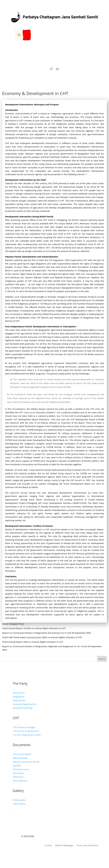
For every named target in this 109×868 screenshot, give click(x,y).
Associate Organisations (25, 704)
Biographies (19, 697)
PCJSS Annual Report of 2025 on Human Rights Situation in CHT (34, 628)
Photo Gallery (19, 800)
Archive (48, 846)
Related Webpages (64, 846)
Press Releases (20, 781)
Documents (18, 773)
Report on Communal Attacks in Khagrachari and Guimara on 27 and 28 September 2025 (47, 633)
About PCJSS (19, 693)
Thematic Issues (21, 769)
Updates (17, 766)
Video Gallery (19, 804)
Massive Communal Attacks (26, 762)
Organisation (19, 700)
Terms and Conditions (87, 846)
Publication (18, 777)
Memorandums (20, 758)
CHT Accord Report (22, 754)
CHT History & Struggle (24, 727)
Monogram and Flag (23, 708)
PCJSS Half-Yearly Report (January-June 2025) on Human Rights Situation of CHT (42, 637)
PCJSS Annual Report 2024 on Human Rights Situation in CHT (33, 642)
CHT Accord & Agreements (26, 731)
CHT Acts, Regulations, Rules (27, 735)
